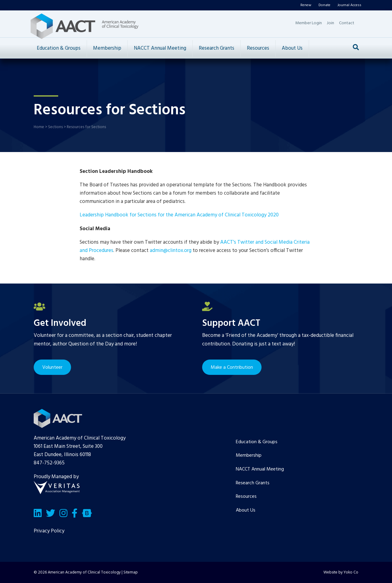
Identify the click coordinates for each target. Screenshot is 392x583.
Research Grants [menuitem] (253, 483)
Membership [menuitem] (249, 455)
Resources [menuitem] (246, 497)
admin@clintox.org (171, 251)
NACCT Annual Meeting (160, 48)
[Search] (356, 47)
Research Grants (217, 48)
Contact (347, 23)
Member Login (309, 23)
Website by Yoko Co (341, 572)
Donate (324, 5)
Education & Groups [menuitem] (257, 442)
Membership (107, 48)
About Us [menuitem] (246, 510)
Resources (258, 48)
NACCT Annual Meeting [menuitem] (260, 469)
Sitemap (131, 572)
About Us (292, 48)
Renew (306, 5)
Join (330, 23)
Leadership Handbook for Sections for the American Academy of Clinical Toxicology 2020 (179, 215)
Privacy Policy (49, 531)
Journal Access (349, 5)
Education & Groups (59, 48)
